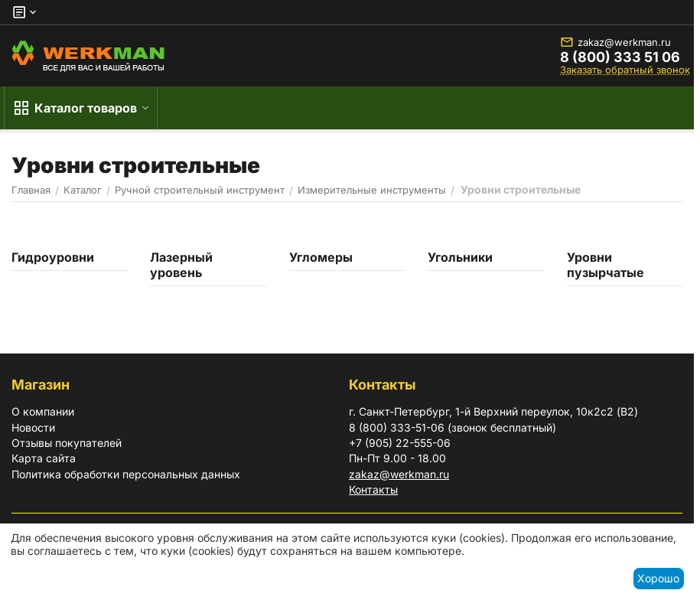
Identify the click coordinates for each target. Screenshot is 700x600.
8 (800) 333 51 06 (620, 57)
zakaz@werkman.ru (615, 42)
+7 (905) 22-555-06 (400, 443)
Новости (33, 427)
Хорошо (658, 578)
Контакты (373, 489)
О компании (43, 411)
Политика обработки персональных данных (126, 474)
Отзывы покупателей (67, 443)
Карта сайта (44, 458)
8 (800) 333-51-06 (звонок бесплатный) (453, 427)
